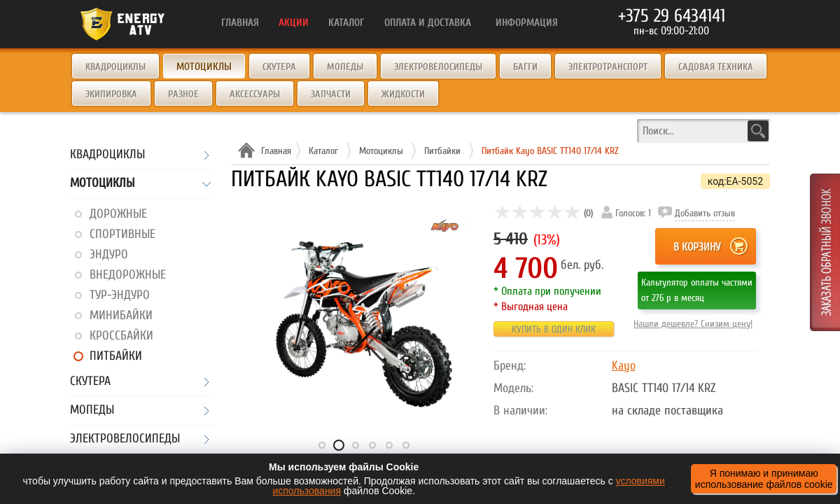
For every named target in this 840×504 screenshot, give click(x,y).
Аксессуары (255, 94)
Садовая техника (716, 67)
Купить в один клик (554, 329)
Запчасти (331, 94)
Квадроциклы (115, 67)
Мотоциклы (102, 184)
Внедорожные (128, 275)
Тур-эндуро (120, 295)
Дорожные (118, 214)
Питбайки (116, 356)
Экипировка (111, 94)
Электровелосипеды (438, 67)
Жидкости (403, 94)
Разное (183, 94)
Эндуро (109, 254)
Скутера (279, 67)
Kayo (624, 366)
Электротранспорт (608, 67)
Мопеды (345, 67)
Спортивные (122, 234)
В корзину (697, 247)
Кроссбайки (121, 336)
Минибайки (121, 315)
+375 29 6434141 (672, 16)
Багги (525, 67)
